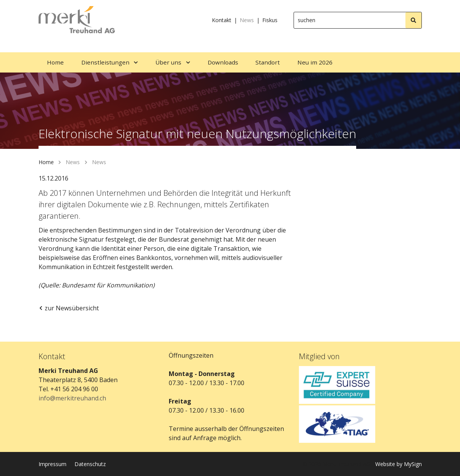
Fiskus (270, 20)
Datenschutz (90, 464)
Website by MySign (399, 464)
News (247, 20)
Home (46, 162)
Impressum (52, 464)
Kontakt (222, 20)
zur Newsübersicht (69, 308)
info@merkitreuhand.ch (72, 398)
